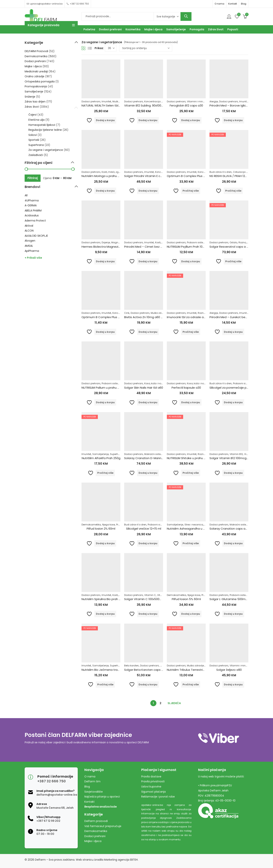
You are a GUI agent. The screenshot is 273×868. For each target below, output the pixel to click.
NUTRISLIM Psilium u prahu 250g (103, 388)
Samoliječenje (100, 454)
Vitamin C (150, 595)
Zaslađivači (36, 155)
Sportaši (34, 140)
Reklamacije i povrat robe (158, 797)
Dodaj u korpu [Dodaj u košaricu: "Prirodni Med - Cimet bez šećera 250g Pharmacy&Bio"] (148, 261)
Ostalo (233, 242)
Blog (244, 4)
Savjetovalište (94, 792)
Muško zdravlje (159, 313)
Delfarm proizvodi (96, 821)
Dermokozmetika (91, 525)
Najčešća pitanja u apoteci (102, 797)
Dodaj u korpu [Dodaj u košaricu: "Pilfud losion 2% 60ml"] (105, 543)
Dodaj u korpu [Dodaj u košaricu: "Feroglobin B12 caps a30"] (191, 120)
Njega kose (109, 525)
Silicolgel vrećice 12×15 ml (144, 529)
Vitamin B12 (236, 454)
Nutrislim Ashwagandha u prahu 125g (193, 529)
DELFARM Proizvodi (36, 51)
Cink (127, 313)
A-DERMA (31, 205)
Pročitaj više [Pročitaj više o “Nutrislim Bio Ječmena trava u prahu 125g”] (105, 684)
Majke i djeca (33, 66)
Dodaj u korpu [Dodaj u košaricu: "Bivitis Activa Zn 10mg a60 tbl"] (148, 332)
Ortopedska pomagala (40, 81)
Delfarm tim (92, 781)
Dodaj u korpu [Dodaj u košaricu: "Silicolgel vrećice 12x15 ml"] (148, 543)
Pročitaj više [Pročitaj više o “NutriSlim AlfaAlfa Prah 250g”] (105, 473)
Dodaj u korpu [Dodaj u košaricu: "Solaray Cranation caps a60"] (233, 543)
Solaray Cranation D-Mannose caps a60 (152, 458)
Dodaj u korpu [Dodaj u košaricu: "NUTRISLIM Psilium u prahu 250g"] (105, 402)
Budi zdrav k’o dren (221, 172)
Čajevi (33, 115)
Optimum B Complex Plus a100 (188, 176)
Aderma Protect (35, 221)
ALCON (29, 231)
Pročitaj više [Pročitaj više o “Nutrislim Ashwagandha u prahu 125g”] (191, 543)
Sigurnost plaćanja (153, 792)
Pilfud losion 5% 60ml (186, 599)
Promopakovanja (36, 86)
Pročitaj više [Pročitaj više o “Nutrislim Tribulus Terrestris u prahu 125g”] (191, 684)
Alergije (214, 101)
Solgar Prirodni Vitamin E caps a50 (148, 176)
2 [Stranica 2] (160, 703)
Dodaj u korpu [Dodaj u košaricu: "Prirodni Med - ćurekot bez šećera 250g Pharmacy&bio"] (233, 332)
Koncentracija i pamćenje (159, 101)
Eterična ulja (36, 120)
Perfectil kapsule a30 (186, 388)
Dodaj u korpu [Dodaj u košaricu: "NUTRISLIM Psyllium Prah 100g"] (191, 261)
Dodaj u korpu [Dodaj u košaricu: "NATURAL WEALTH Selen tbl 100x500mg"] (105, 120)
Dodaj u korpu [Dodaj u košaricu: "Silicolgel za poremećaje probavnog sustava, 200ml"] (233, 402)
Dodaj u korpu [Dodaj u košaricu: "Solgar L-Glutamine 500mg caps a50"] (233, 614)
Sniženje (30, 97)
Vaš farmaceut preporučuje (103, 826)
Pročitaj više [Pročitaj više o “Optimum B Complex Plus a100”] (191, 191)
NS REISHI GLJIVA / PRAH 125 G (230, 176)
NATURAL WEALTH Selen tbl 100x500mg (108, 105)
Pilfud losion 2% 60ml (101, 529)
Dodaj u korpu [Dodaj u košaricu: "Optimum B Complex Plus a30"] (105, 332)
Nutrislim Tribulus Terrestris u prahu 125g (195, 670)
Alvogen (30, 241)
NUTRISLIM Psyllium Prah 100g (186, 247)
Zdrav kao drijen (35, 102)
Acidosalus (32, 215)
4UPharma (32, 200)
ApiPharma (32, 251)
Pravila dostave (151, 776)
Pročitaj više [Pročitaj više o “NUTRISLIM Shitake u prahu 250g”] (191, 473)
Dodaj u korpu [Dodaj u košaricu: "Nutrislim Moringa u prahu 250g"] (105, 191)
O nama (219, 4)
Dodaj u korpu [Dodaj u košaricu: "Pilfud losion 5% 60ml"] (191, 614)
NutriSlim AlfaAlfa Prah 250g (101, 458)
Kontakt (233, 4)
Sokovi (33, 135)
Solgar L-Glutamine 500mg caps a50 (235, 599)
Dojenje (106, 242)
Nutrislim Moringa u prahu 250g (103, 176)
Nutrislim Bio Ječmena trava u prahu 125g (110, 670)
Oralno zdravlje (35, 76)
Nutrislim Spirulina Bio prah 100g (103, 599)
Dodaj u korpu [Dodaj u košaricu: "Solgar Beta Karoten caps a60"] (148, 684)
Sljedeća (174, 703)
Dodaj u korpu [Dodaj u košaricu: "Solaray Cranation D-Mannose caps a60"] (148, 473)
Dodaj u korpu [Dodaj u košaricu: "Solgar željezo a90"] (233, 684)
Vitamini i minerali (197, 101)
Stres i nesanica (194, 525)
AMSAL (29, 246)
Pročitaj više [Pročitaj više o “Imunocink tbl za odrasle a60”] (191, 332)
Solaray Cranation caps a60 (229, 529)
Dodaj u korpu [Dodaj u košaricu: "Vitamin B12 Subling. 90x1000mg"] (148, 120)
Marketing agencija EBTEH (121, 860)
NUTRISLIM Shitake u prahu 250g (189, 458)
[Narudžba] (146, 48)
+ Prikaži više (33, 258)
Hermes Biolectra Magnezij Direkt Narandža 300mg (117, 247)
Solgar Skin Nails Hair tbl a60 (144, 388)
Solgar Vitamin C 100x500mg (144, 599)
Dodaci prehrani (91, 101)
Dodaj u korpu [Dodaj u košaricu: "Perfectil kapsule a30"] (191, 402)
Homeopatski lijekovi (42, 125)
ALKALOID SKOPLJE (36, 236)
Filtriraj (33, 178)
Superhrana (117, 454)
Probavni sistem (196, 242)
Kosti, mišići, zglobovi (114, 172)
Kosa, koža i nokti (154, 383)
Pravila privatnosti (153, 781)
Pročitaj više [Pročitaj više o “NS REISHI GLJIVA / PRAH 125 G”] (233, 191)
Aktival (29, 226)
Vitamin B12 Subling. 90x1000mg (146, 105)
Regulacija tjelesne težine (45, 130)
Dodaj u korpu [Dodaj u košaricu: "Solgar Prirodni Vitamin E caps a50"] (148, 191)
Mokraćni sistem (154, 454)
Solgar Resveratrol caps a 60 (230, 247)
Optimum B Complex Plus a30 (102, 317)
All (26, 195)
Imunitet (106, 101)
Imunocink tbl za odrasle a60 (187, 317)
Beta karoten (131, 666)
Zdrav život (32, 107)
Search (186, 16)
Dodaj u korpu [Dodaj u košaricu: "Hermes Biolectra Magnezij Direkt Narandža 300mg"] (105, 261)
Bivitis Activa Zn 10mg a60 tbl (144, 317)
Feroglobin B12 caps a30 (186, 105)
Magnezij (116, 242)
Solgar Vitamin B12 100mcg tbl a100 (234, 458)
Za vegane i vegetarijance (46, 150)
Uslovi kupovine (151, 787)
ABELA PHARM (33, 211)
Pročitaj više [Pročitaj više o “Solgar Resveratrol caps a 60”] (233, 261)
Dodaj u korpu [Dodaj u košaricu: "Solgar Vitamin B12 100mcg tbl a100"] (233, 473)
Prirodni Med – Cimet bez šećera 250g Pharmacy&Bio (162, 247)
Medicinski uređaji (36, 71)
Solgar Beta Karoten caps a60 (145, 670)
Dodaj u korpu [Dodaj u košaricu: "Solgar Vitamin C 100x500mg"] (148, 614)
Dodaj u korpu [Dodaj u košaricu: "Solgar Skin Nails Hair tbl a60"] (148, 402)
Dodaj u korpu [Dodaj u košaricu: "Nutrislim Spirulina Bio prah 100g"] (105, 614)
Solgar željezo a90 (229, 670)
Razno (242, 242)
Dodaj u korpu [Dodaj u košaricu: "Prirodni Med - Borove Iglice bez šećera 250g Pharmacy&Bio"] (233, 120)
